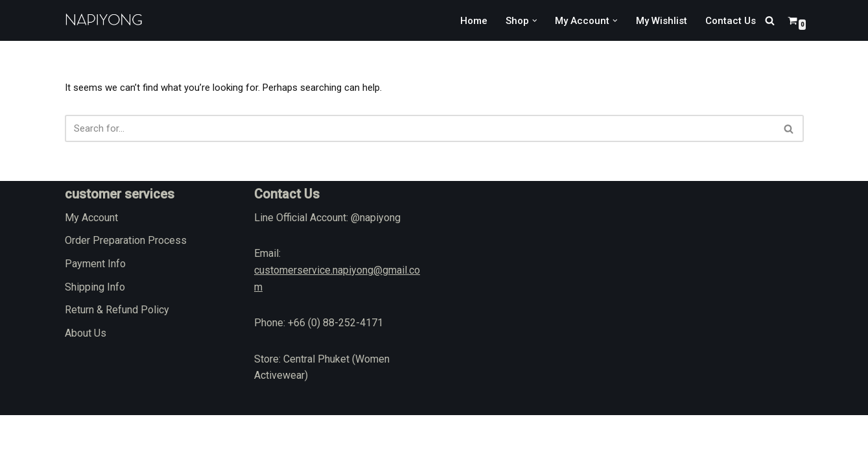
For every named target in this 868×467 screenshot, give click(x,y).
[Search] (770, 20)
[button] (526, 21)
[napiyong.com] (104, 20)
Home (463, 20)
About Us (86, 385)
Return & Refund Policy (117, 362)
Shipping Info (95, 339)
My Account (91, 269)
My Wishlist (657, 20)
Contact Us (729, 20)
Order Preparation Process (126, 292)
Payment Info (95, 316)
